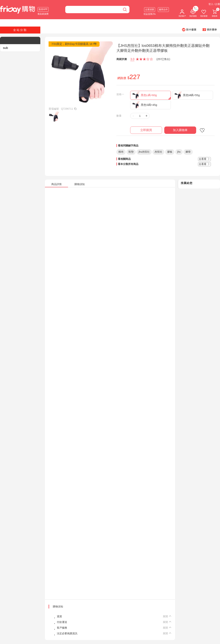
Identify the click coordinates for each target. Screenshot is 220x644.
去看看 (204, 159)
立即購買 (146, 130)
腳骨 (188, 152)
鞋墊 (131, 152)
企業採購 (150, 10)
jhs (179, 152)
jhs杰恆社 (144, 152)
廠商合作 (163, 10)
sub (5, 48)
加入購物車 (180, 130)
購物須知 (58, 606)
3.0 (132, 59)
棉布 (121, 152)
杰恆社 (158, 152)
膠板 (170, 152)
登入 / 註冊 (214, 4)
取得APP (43, 9)
